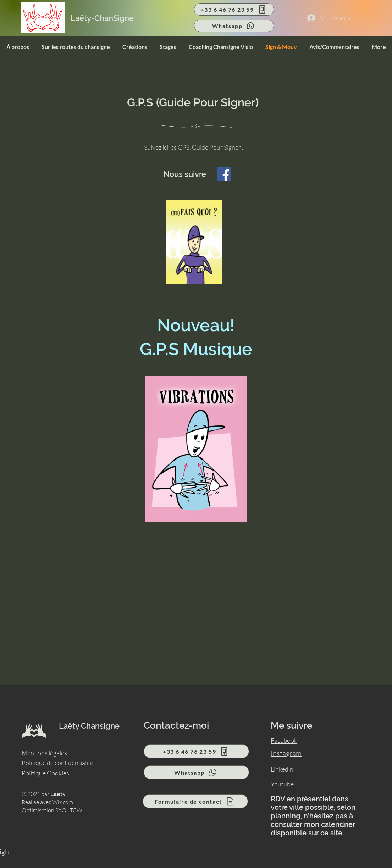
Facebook (284, 740)
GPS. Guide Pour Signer (209, 147)
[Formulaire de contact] (195, 801)
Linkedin (282, 769)
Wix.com (63, 802)
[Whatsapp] (234, 26)
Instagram (286, 753)
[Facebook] (224, 174)
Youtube (282, 784)
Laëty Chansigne (89, 726)
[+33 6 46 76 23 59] (234, 9)
